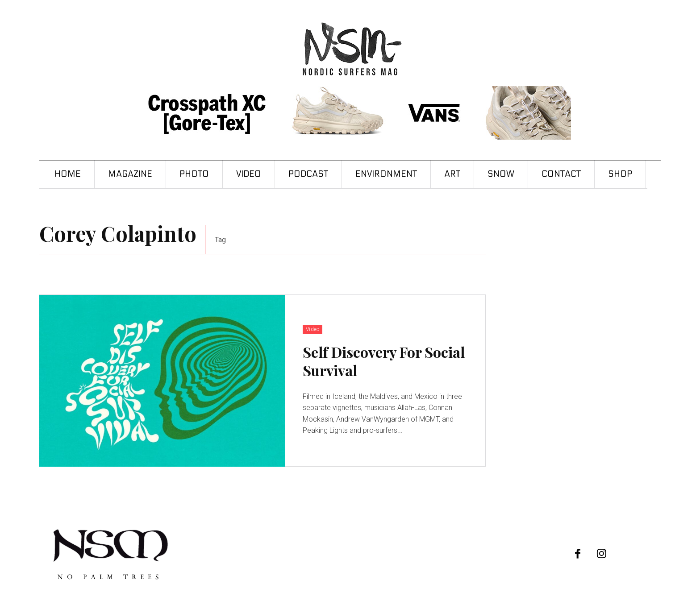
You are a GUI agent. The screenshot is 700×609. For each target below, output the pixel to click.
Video (313, 329)
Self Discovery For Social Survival (384, 361)
